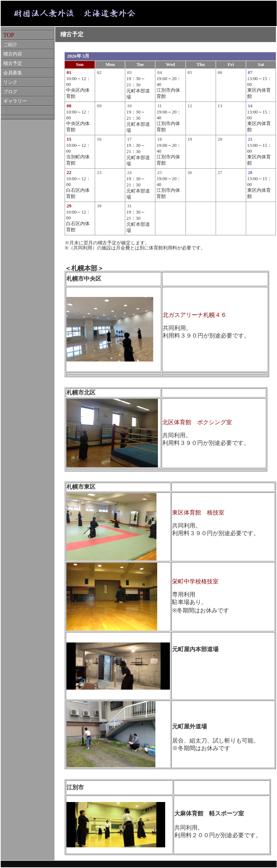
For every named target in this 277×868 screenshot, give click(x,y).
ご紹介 (10, 45)
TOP (9, 35)
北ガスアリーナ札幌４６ (195, 315)
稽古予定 (13, 63)
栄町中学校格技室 (195, 581)
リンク (10, 82)
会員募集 (13, 73)
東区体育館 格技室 (198, 512)
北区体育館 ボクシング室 (197, 422)
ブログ (10, 92)
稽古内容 (13, 54)
